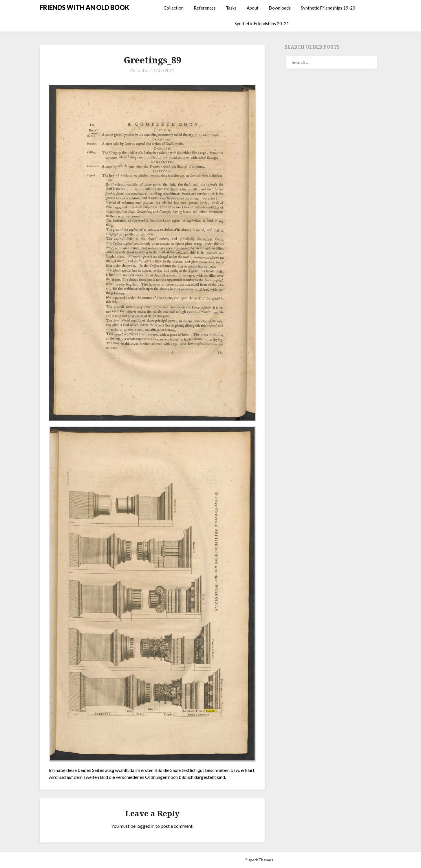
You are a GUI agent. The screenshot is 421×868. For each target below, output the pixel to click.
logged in (145, 826)
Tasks (231, 8)
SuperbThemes (259, 860)
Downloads (280, 8)
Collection (174, 8)
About (253, 8)
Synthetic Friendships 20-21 (262, 23)
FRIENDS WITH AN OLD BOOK (84, 7)
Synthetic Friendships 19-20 (328, 8)
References (205, 8)
